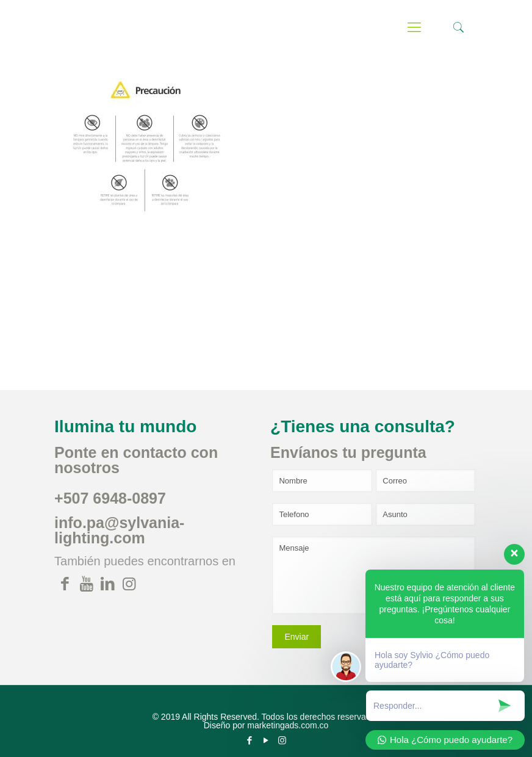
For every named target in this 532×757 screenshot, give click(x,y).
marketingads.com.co (288, 725)
